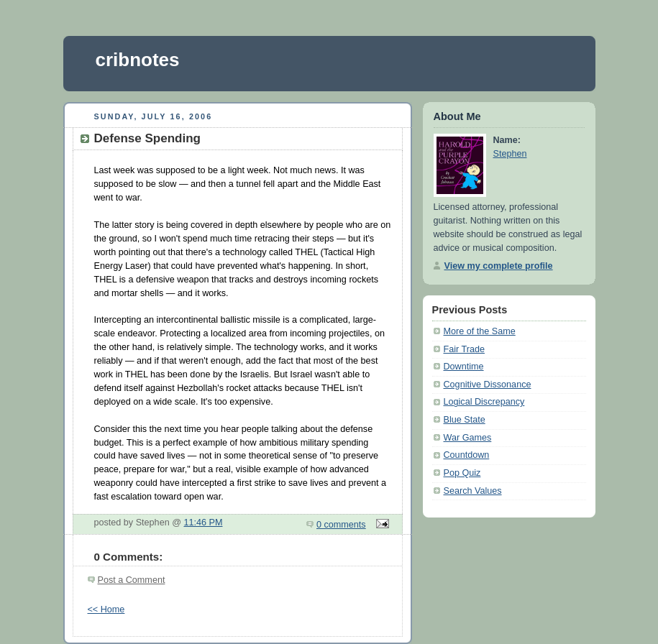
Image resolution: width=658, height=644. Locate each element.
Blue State (465, 420)
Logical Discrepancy (484, 402)
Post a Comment (132, 580)
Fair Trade (464, 349)
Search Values (473, 491)
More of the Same (480, 331)
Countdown (467, 455)
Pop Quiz (462, 473)
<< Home (106, 609)
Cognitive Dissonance (488, 385)
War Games (468, 438)
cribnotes (138, 60)
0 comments (341, 525)
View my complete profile (499, 266)
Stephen (510, 154)
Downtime (464, 367)
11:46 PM (203, 523)
